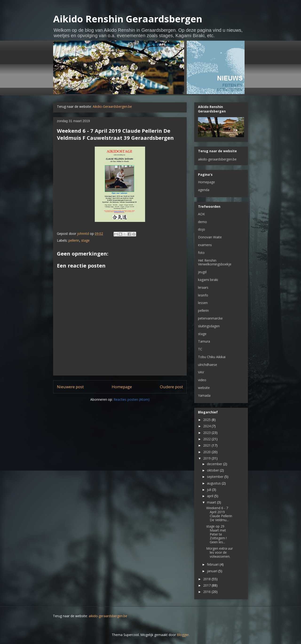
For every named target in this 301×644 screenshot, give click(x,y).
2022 (207, 439)
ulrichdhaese (208, 365)
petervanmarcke (210, 318)
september (216, 477)
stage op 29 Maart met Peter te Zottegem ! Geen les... (216, 534)
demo (202, 222)
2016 (207, 592)
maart (212, 502)
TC (200, 349)
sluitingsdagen (209, 326)
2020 (207, 452)
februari (213, 564)
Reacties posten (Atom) (132, 399)
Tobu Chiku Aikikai (212, 357)
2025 (207, 420)
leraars (203, 287)
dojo (202, 229)
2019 (207, 458)
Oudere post (171, 387)
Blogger (183, 635)
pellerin (74, 240)
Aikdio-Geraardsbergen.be (112, 106)
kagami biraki (208, 280)
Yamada (204, 395)
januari (213, 571)
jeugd (202, 272)
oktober (213, 470)
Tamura (204, 341)
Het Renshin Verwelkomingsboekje (215, 262)
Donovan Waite (210, 237)
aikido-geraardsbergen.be (217, 159)
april (211, 496)
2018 (207, 579)
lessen (203, 303)
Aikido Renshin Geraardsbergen (128, 19)
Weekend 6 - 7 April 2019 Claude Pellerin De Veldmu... (219, 514)
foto (201, 253)
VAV (201, 372)
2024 (207, 426)
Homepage (122, 387)
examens (205, 245)
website (204, 388)
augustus (214, 483)
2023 (207, 433)
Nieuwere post (70, 387)
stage (85, 240)
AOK (201, 214)
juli (210, 490)
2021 (207, 445)
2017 (207, 585)
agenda (204, 190)
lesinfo (203, 295)
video (202, 380)
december (215, 464)
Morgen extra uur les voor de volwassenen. (220, 552)
